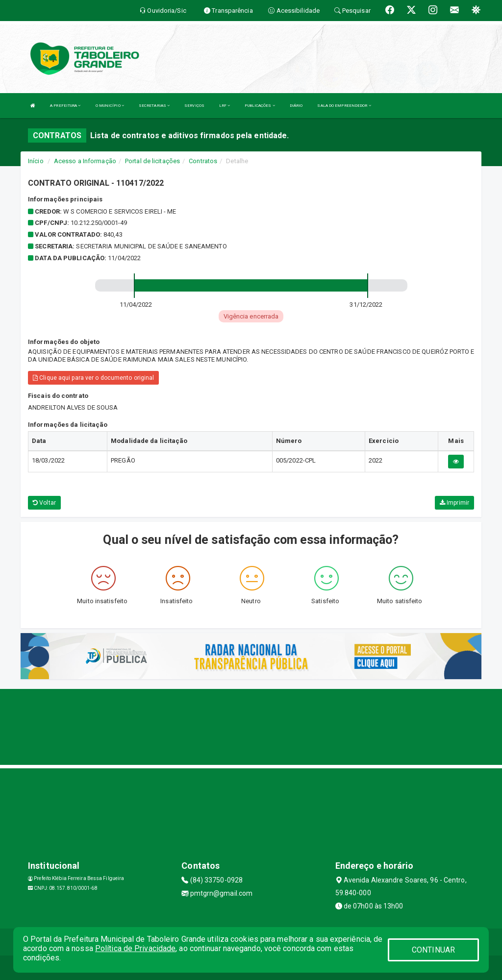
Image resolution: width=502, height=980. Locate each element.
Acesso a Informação (85, 161)
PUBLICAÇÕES (260, 106)
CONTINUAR (433, 950)
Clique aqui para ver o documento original (93, 378)
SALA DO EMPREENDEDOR (344, 106)
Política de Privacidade (135, 948)
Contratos (203, 161)
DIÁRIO (296, 106)
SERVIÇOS (194, 106)
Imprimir (454, 503)
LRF (225, 106)
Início (36, 161)
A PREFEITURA (65, 106)
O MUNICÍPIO (110, 106)
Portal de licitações (152, 161)
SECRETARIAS (154, 106)
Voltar (44, 503)
